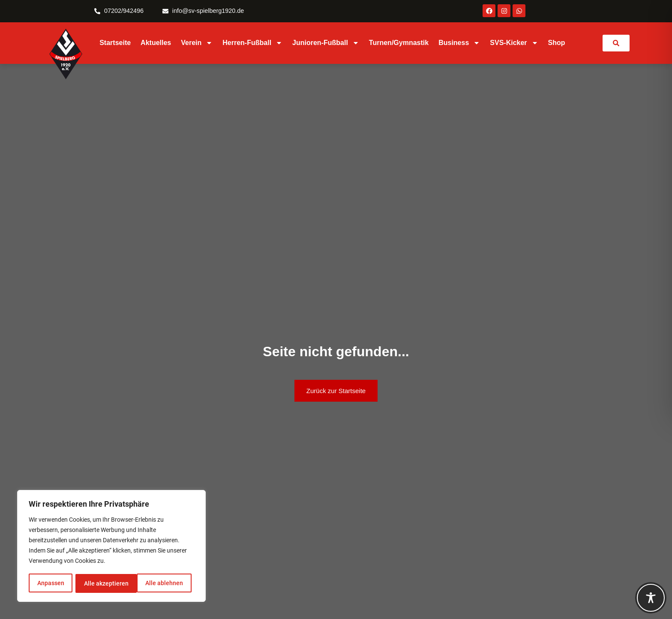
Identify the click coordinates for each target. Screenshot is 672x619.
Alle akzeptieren (164, 583)
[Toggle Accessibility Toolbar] (651, 598)
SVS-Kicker (514, 43)
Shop (557, 43)
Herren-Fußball (252, 43)
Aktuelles (156, 43)
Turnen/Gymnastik (399, 43)
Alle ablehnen (102, 583)
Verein (197, 43)
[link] (616, 43)
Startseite (115, 43)
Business (459, 43)
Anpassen (50, 583)
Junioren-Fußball (326, 43)
